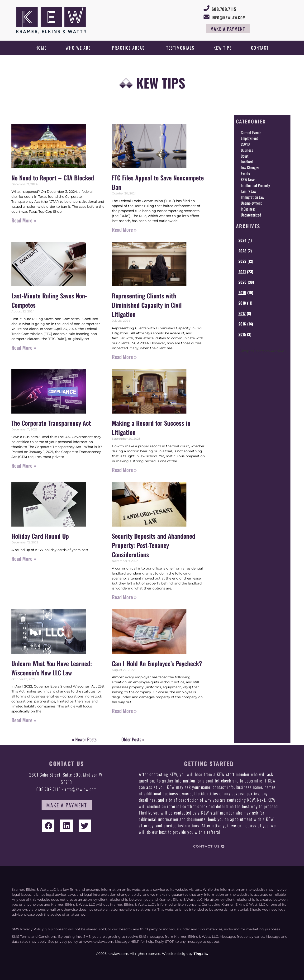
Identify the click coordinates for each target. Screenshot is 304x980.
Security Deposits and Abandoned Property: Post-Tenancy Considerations (154, 545)
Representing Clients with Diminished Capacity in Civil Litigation (147, 305)
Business (247, 150)
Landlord (247, 162)
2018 (242, 303)
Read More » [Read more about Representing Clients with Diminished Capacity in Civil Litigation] (124, 357)
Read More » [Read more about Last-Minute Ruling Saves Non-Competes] (24, 347)
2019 (242, 292)
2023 (242, 251)
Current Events (251, 132)
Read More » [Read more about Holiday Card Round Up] (24, 558)
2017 (242, 313)
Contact (260, 48)
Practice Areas (130, 48)
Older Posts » (133, 739)
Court (245, 156)
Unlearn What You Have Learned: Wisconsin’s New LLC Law (52, 668)
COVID (245, 144)
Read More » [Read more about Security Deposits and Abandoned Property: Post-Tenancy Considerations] (124, 597)
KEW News (248, 179)
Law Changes (250, 168)
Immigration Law (252, 197)
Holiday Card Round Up (40, 536)
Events (245, 174)
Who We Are (79, 48)
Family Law (248, 191)
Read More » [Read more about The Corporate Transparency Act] (24, 465)
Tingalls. (201, 954)
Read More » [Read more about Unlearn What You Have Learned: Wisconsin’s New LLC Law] (24, 720)
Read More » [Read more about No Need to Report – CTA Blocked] (24, 220)
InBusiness (248, 209)
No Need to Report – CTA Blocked (53, 178)
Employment (249, 138)
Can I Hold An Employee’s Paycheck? (157, 663)
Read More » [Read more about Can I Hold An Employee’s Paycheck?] (124, 711)
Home (41, 48)
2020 (242, 282)
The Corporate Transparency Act (51, 423)
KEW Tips (223, 48)
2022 (242, 261)
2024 (242, 240)
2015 (242, 334)
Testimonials (180, 48)
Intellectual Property (255, 185)
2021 (242, 272)
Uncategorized (251, 215)
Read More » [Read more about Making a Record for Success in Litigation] (124, 470)
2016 (242, 324)
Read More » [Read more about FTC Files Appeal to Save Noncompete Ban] (124, 229)
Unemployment (251, 203)
